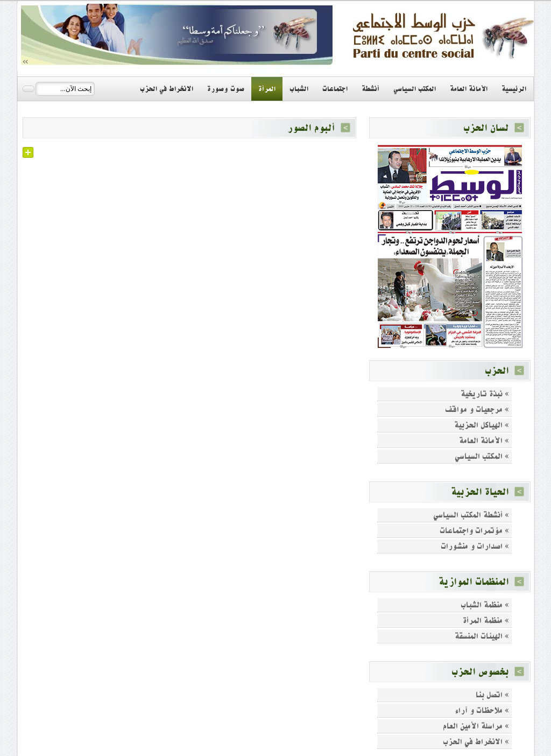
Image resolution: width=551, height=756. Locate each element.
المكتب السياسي (415, 89)
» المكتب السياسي (482, 456)
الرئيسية (514, 89)
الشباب (299, 89)
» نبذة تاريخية (485, 394)
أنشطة (370, 89)
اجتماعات (335, 89)
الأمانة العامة (469, 89)
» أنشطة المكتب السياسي (471, 515)
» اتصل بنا (492, 695)
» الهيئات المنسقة (482, 636)
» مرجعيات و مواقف (477, 409)
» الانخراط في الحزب (476, 742)
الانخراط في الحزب (167, 89)
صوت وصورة (226, 89)
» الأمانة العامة (484, 441)
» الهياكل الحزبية (482, 425)
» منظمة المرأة (486, 621)
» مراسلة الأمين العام (476, 726)
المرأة (267, 89)
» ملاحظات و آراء (482, 710)
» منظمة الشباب (485, 605)
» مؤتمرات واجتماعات (474, 531)
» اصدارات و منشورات (475, 546)
